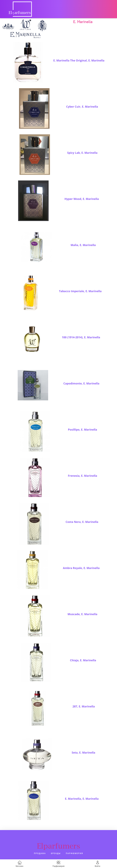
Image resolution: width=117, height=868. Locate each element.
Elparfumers (58, 846)
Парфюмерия (74, 853)
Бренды (56, 853)
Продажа (40, 853)
